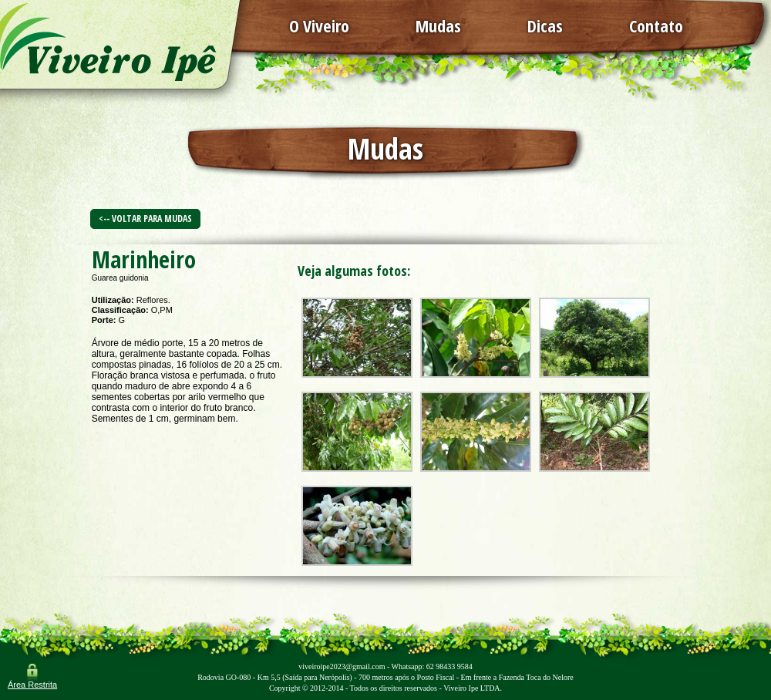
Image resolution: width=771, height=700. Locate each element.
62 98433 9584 (449, 666)
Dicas (545, 25)
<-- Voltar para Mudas (145, 219)
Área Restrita (32, 685)
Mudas (438, 25)
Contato (656, 25)
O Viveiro (319, 25)
